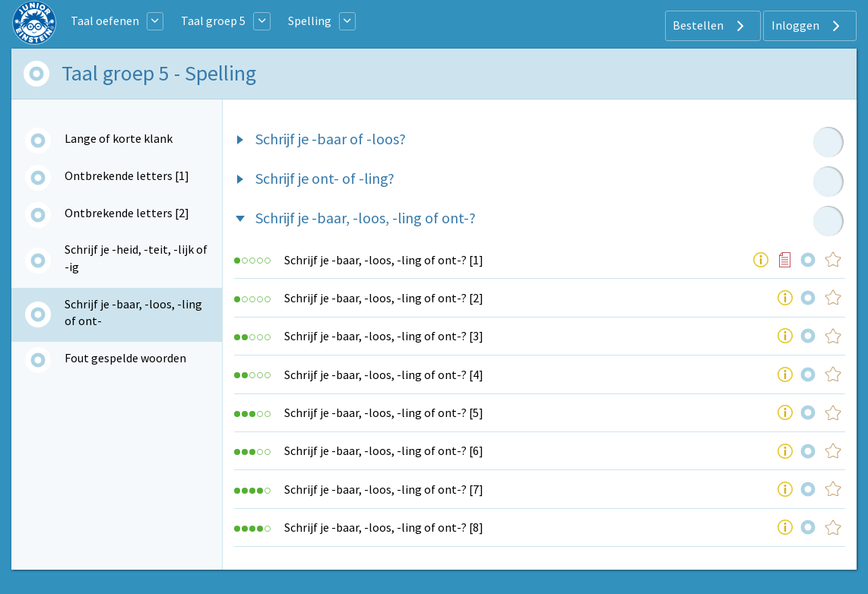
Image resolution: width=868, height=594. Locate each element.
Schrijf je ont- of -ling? (325, 178)
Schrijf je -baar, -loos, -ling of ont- (133, 312)
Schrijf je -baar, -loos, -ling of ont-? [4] (384, 374)
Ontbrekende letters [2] (127, 213)
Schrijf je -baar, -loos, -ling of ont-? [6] (384, 450)
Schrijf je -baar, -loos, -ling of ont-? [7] (384, 489)
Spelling (310, 21)
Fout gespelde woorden (125, 358)
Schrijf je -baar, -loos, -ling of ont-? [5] (384, 412)
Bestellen (710, 26)
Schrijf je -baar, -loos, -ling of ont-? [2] (384, 298)
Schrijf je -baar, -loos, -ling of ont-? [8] (384, 527)
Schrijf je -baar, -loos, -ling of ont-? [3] (384, 336)
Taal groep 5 (213, 21)
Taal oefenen (105, 21)
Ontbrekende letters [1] (127, 175)
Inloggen (808, 26)
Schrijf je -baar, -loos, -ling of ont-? (366, 218)
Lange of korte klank (119, 138)
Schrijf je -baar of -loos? (331, 139)
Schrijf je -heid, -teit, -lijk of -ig (136, 258)
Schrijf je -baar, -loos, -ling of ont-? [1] (384, 260)
